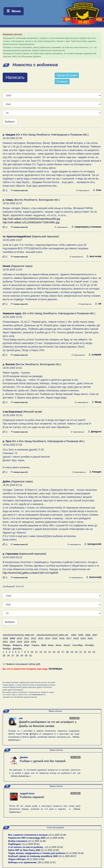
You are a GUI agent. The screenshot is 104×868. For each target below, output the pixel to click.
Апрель (36, 645)
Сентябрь (78, 645)
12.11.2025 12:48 (37, 841)
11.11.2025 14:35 (50, 850)
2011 (27, 638)
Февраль (17, 645)
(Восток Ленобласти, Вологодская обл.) (31, 200)
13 (45, 652)
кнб (21, 718)
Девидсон (95, 432)
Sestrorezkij (94, 577)
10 (32, 652)
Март (27, 645)
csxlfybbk (95, 355)
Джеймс (24, 757)
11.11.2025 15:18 (54, 847)
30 (26, 655)
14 (50, 652)
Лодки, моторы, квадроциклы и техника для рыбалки (37, 853)
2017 (69, 638)
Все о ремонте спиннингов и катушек (28, 835)
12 (41, 652)
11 (36, 652)
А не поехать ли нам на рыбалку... (26, 847)
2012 (34, 638)
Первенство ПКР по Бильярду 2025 (27, 838)
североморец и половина (86, 227)
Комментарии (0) (19, 190)
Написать (15, 77)
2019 (83, 638)
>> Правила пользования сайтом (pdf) (21, 664)
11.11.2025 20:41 (31, 844)
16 (58, 652)
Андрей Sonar (27, 794)
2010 (19, 638)
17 (63, 652)
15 (54, 652)
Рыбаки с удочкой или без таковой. (43, 761)
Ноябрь (7, 649)
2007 (95, 635)
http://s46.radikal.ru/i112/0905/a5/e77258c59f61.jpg (31, 222)
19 (72, 652)
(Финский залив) (22, 412)
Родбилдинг (15, 844)
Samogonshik (93, 544)
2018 (76, 638)
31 (31, 655)
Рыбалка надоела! (32, 797)
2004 (74, 635)
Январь (7, 645)
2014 (48, 638)
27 (13, 655)
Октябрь (90, 645)
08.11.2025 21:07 (47, 862)
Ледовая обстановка (67, 75)
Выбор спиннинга (18, 841)
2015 (55, 638)
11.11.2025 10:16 (75, 853)
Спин (97, 190)
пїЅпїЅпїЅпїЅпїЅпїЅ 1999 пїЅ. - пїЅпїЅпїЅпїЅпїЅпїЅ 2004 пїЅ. (36, 635)
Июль (59, 645)
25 (4, 655)
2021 (5, 642)
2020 (90, 638)
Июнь (51, 645)
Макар (97, 402)
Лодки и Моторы (17, 859)
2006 (88, 635)
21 (81, 652)
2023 (19, 642)
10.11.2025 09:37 (67, 856)
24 (94, 652)
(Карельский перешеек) (31, 236)
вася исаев (94, 256)
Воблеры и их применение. (23, 862)
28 (17, 655)
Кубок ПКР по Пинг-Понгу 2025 (24, 850)
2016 (62, 638)
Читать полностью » (21, 776)
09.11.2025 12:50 (35, 859)
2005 (81, 635)
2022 (12, 642)
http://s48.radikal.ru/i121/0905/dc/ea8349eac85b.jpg (31, 219)
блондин (95, 472)
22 (85, 652)
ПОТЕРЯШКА (56, 669)
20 (76, 652)
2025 (34, 642)
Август (67, 645)
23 (89, 652)
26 (8, 655)
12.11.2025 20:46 (55, 838)
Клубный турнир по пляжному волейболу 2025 (33, 856)
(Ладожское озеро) (18, 266)
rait (98, 304)
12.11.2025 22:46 (57, 835)
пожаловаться (83, 190)
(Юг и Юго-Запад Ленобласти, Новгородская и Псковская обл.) (46, 135)
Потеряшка (62, 82)
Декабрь (17, 649)
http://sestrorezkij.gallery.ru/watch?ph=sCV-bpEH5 (30, 573)
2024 (27, 642)
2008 (5, 638)
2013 (41, 638)
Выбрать (10, 122)
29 (22, 655)
